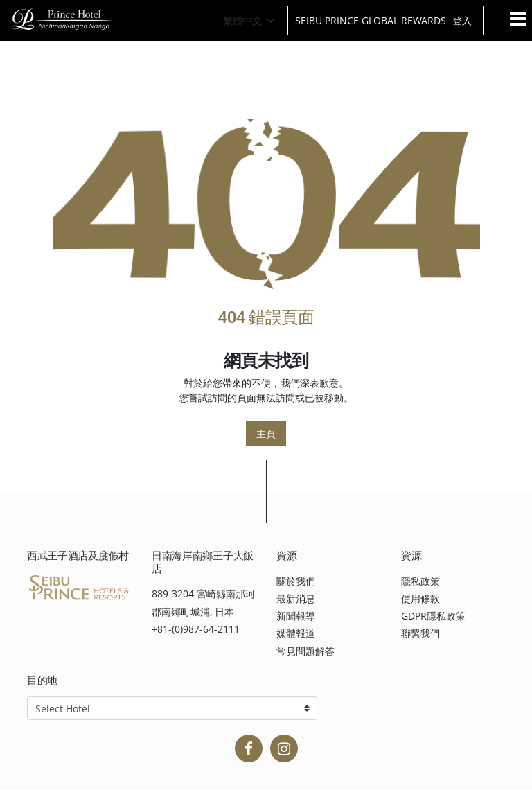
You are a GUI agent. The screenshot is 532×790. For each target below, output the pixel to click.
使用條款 (420, 598)
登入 (462, 20)
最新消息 (296, 598)
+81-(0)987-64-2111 (196, 629)
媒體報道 (296, 633)
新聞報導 (296, 616)
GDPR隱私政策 (433, 616)
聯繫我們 (420, 633)
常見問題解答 (305, 651)
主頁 (266, 433)
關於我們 (296, 581)
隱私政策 (420, 581)
